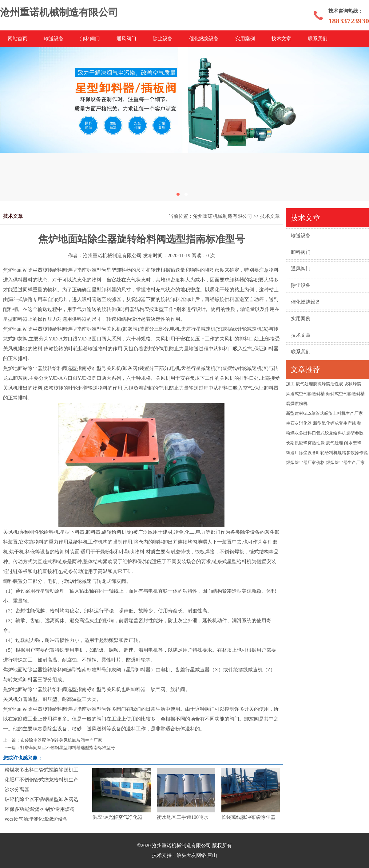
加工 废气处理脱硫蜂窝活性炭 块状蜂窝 (324, 384)
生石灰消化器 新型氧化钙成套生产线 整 (324, 423)
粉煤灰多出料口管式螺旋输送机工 (42, 770)
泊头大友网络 (191, 855)
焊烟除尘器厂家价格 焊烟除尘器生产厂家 (325, 463)
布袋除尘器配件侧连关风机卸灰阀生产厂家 (61, 740)
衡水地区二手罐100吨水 (183, 817)
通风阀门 (126, 39)
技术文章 (281, 39)
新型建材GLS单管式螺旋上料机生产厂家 (324, 413)
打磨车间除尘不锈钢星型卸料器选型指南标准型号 (68, 748)
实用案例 (245, 39)
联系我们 (318, 39)
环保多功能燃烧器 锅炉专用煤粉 (40, 809)
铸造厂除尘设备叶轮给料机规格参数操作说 (327, 453)
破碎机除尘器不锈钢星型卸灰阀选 (42, 799)
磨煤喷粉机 (297, 404)
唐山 (212, 855)
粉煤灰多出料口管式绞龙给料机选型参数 (325, 433)
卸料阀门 (90, 39)
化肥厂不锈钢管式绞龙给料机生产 (42, 780)
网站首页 (18, 39)
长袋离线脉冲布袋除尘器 (248, 817)
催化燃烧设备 (204, 39)
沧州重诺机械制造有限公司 (223, 216)
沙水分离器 (17, 789)
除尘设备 (163, 39)
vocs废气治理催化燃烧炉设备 (36, 819)
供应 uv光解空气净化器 (117, 817)
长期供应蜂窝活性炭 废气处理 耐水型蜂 (324, 443)
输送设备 (54, 39)
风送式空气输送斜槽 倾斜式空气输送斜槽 (325, 394)
